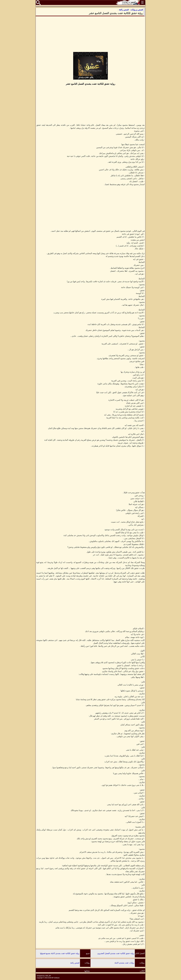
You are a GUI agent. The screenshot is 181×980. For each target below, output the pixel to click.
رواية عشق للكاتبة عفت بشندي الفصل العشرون (116, 953)
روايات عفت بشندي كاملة (124, 963)
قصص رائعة (75, 963)
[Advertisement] (90, 34)
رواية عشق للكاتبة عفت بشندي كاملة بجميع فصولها (60, 953)
